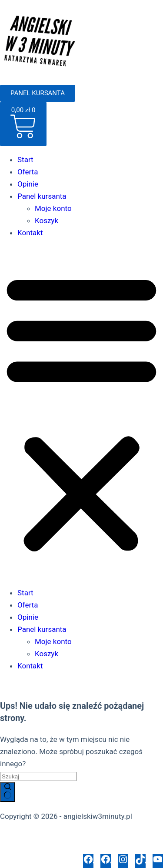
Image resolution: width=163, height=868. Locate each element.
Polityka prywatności (34, 836)
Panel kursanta (42, 196)
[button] (81, 413)
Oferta (28, 172)
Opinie (28, 184)
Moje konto (53, 208)
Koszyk (47, 220)
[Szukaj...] (38, 776)
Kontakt (30, 233)
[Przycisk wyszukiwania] (8, 792)
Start (25, 160)
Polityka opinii (75, 848)
